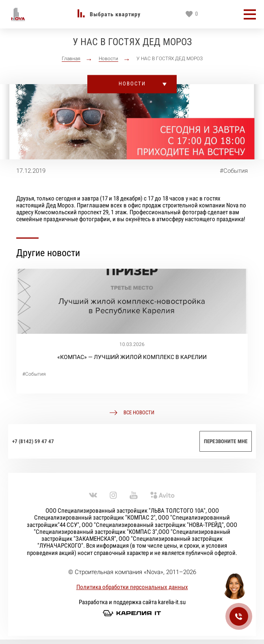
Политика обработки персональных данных (132, 587)
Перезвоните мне (226, 441)
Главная (71, 59)
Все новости (139, 413)
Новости (108, 59)
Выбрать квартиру (115, 14)
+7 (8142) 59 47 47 (33, 441)
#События (234, 171)
